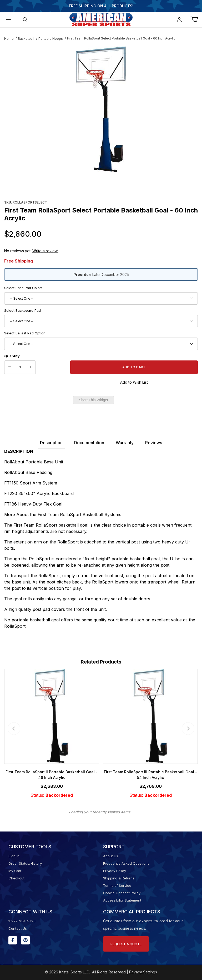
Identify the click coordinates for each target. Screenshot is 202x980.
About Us (111, 856)
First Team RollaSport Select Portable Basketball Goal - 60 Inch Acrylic (121, 38)
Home (9, 39)
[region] (101, 186)
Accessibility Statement (122, 900)
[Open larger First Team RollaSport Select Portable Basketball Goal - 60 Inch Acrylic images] (101, 109)
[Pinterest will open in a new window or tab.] (25, 940)
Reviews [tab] (154, 443)
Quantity (12, 356)
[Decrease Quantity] (10, 367)
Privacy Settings (143, 972)
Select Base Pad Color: (23, 288)
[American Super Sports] (101, 19)
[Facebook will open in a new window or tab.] (13, 940)
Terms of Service (117, 885)
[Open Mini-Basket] (196, 20)
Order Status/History (25, 863)
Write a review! (45, 251)
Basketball (26, 39)
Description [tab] (51, 443)
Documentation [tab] (89, 443)
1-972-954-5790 (22, 921)
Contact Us (18, 928)
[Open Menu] (8, 20)
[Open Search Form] (25, 20)
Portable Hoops (51, 39)
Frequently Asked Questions (126, 863)
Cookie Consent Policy (122, 893)
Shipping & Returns (119, 878)
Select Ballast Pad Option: (25, 333)
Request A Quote (126, 944)
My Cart (15, 871)
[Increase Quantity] (30, 367)
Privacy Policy (115, 871)
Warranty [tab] (125, 443)
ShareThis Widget (94, 400)
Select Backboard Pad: (23, 310)
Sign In (14, 856)
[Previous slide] (14, 729)
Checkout (16, 878)
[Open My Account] (179, 20)
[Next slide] (188, 729)
